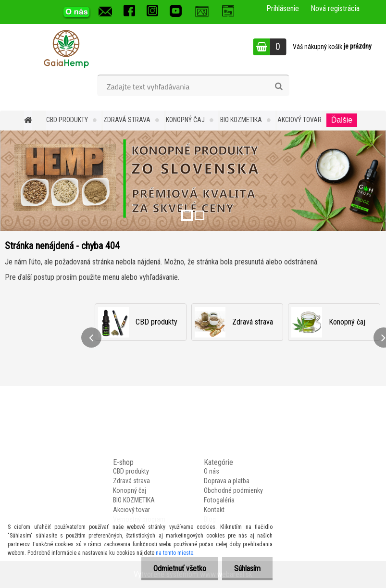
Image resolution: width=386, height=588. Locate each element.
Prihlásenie (283, 8)
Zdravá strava (127, 120)
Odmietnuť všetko (180, 569)
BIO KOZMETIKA (241, 120)
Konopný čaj (185, 120)
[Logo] (66, 48)
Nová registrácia (335, 8)
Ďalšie (342, 120)
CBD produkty (67, 120)
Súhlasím (247, 569)
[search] (279, 87)
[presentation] (91, 338)
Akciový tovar (299, 120)
